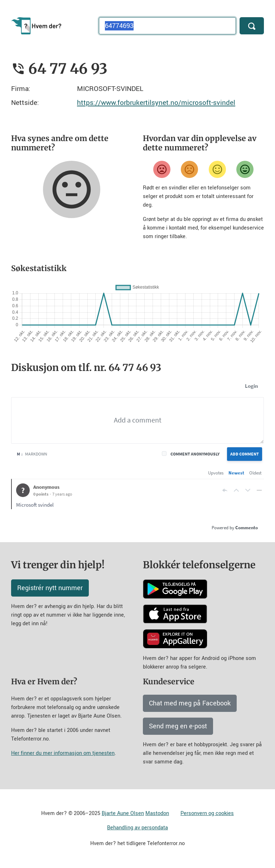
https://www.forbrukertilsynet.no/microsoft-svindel (156, 103)
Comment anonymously (195, 454)
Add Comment (245, 454)
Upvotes (216, 473)
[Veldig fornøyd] (245, 169)
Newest (236, 473)
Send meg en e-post (178, 726)
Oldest (255, 473)
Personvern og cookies (207, 813)
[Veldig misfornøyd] (162, 169)
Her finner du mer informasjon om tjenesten (63, 753)
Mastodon (157, 813)
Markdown (32, 454)
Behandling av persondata (137, 828)
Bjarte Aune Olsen (123, 813)
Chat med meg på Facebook (190, 703)
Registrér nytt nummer (50, 588)
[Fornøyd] (217, 169)
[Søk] (252, 26)
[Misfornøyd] (189, 169)
